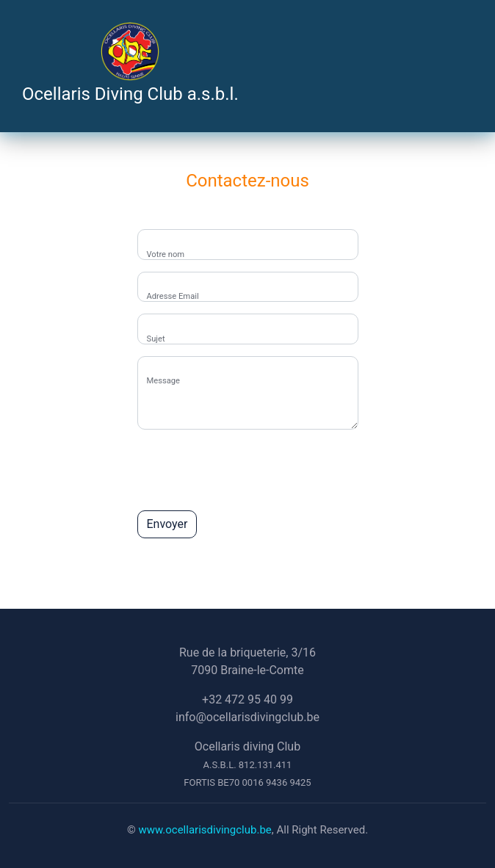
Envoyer (167, 524)
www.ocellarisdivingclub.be (205, 830)
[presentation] (249, 470)
